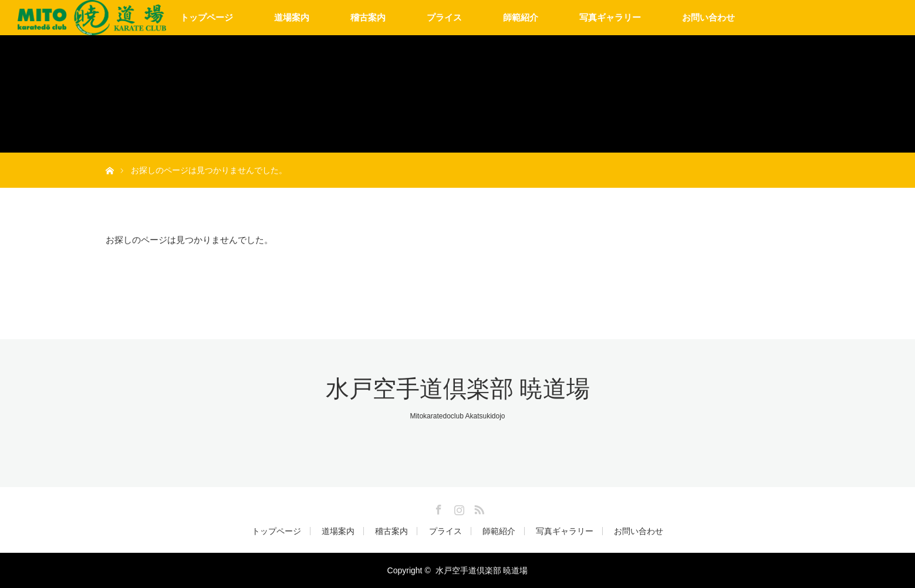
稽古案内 (368, 17)
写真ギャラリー (610, 17)
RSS (478, 508)
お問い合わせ (708, 17)
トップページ (207, 17)
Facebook (437, 508)
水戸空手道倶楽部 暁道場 (458, 389)
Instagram (458, 508)
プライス (444, 17)
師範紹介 (521, 17)
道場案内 (292, 17)
